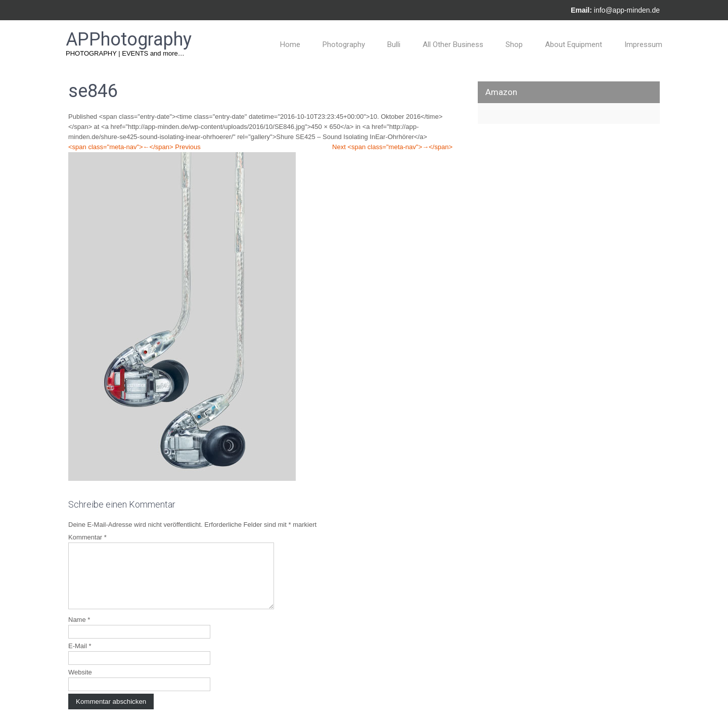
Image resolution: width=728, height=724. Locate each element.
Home (290, 44)
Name (79, 632)
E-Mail (80, 658)
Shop (514, 44)
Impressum (643, 44)
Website (80, 684)
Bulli (394, 44)
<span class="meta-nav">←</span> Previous (134, 147)
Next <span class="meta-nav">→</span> (392, 147)
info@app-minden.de (627, 10)
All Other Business (453, 44)
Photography (344, 44)
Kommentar (87, 537)
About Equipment (574, 44)
